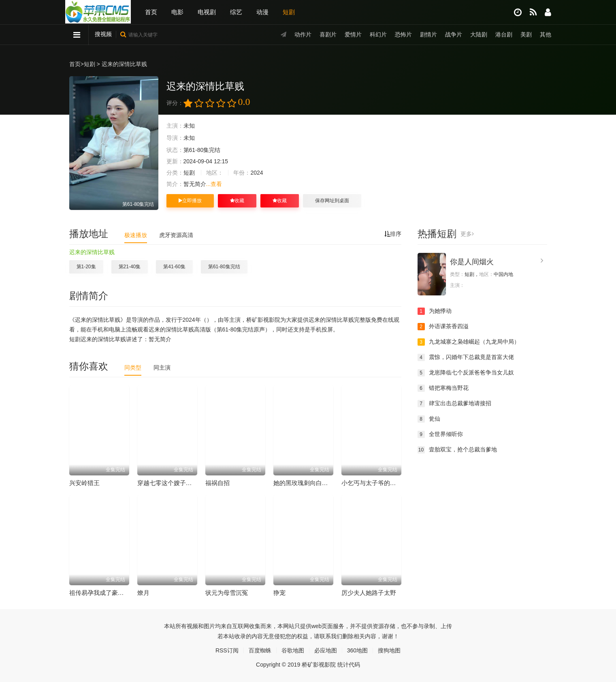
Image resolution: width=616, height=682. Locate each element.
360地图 (357, 650)
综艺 (236, 12)
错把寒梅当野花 (443, 388)
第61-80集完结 (224, 267)
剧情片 (428, 34)
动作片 (303, 34)
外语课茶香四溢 (443, 327)
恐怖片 (403, 34)
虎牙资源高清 (176, 235)
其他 (546, 34)
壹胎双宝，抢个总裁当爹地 (457, 450)
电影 (177, 12)
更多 (467, 234)
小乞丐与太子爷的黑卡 (372, 483)
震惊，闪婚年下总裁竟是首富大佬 (466, 357)
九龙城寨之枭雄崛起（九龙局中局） (469, 342)
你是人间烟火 (472, 262)
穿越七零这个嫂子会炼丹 (171, 483)
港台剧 (504, 34)
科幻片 (378, 34)
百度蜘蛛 (260, 650)
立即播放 (190, 201)
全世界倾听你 (440, 434)
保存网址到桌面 (332, 201)
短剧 (289, 12)
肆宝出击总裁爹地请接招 (454, 404)
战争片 (454, 34)
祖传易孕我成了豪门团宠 (103, 593)
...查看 (214, 184)
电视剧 (207, 12)
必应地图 (326, 650)
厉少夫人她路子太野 (369, 593)
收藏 (237, 201)
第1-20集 (86, 267)
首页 (151, 12)
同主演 (162, 368)
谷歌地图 (293, 650)
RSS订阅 (227, 650)
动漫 (262, 12)
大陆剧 (479, 34)
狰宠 (279, 593)
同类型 (133, 368)
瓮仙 (429, 419)
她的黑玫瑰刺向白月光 (304, 483)
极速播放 (136, 235)
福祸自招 (217, 483)
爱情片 (353, 34)
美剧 (526, 34)
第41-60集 (174, 267)
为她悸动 (435, 311)
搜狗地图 (389, 650)
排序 (393, 234)
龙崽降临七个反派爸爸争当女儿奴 (466, 373)
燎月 (143, 593)
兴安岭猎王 (84, 483)
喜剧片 (328, 34)
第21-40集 (130, 267)
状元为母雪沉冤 (227, 593)
